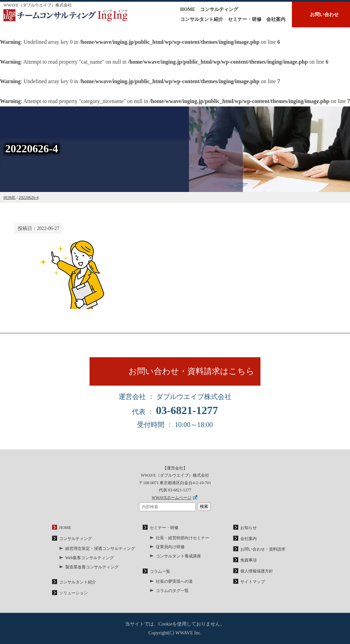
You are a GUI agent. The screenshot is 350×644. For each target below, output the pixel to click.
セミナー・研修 (245, 19)
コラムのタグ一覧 (172, 591)
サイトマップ (253, 582)
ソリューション (73, 593)
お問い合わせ (324, 15)
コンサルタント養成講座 (178, 556)
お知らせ (248, 528)
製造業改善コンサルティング (92, 567)
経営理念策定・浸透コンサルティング (100, 549)
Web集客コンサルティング (90, 558)
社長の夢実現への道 (174, 581)
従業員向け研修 (170, 547)
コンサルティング (219, 9)
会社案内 (276, 19)
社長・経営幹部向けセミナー (183, 538)
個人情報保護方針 (257, 571)
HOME (188, 9)
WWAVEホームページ (172, 498)
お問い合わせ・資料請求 (263, 549)
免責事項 (248, 560)
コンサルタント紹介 (202, 19)
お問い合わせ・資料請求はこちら (191, 371)
